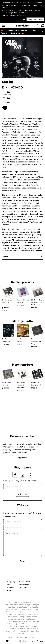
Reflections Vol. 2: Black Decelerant (37, 304)
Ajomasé (5, 385)
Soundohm (22, 26)
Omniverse (6, 342)
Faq (9, 585)
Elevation (20, 303)
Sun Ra (7, 82)
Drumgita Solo (36, 385)
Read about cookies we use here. (14, 15)
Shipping (11, 582)
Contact (11, 590)
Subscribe (22, 494)
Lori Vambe (21, 382)
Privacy (10, 587)
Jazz (9, 98)
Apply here (23, 457)
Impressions (6, 305)
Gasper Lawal (7, 382)
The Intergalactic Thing (37, 343)
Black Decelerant (37, 300)
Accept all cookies (35, 19)
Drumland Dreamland (21, 386)
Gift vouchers (25, 587)
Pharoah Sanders (23, 300)
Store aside (24, 585)
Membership (24, 582)
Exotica (19, 342)
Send (23, 561)
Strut (9, 92)
